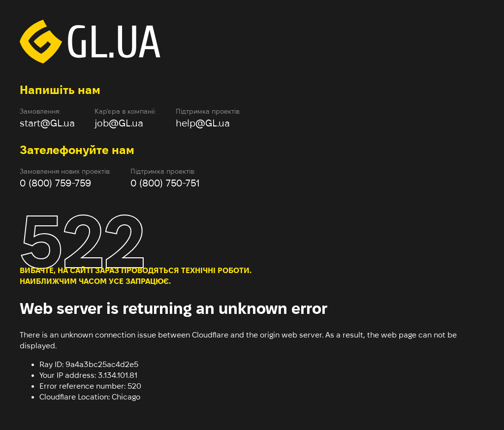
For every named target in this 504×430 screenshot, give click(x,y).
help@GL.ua (203, 123)
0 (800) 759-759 (55, 183)
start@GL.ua (47, 123)
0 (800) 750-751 (165, 183)
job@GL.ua (119, 123)
